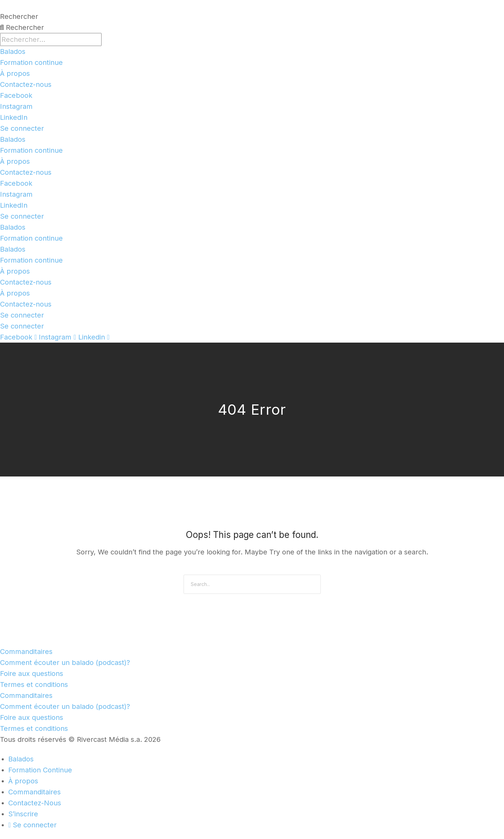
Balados (13, 51)
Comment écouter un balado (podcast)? (65, 663)
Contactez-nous (26, 84)
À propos (15, 73)
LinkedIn (14, 117)
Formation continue (31, 62)
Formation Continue (40, 770)
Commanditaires (26, 652)
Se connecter (22, 128)
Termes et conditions (34, 685)
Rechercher (19, 16)
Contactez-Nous (35, 803)
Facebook (16, 95)
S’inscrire (23, 814)
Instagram (16, 106)
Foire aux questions (32, 674)
